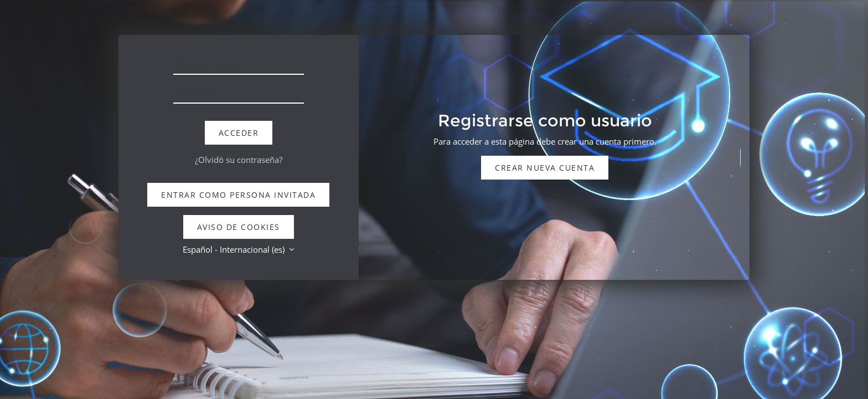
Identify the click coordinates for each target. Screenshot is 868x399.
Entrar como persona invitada (238, 195)
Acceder (239, 133)
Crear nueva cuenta (545, 168)
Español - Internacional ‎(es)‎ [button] (235, 249)
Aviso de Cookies (239, 227)
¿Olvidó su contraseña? (239, 160)
